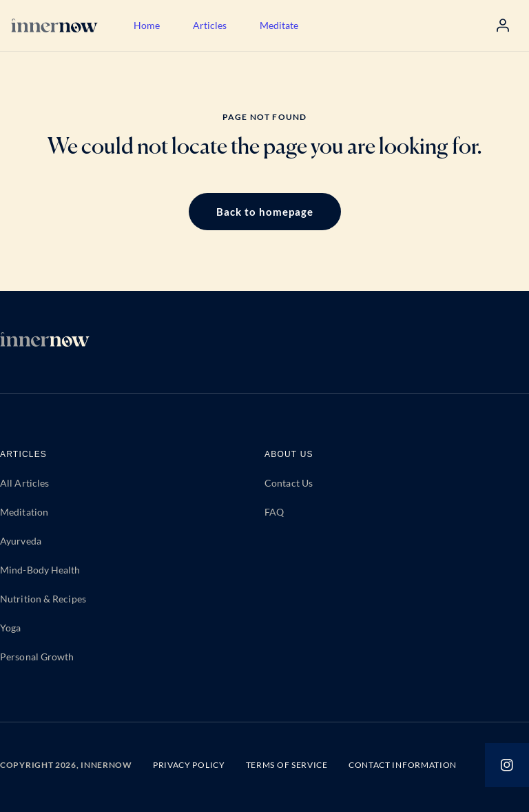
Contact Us (289, 483)
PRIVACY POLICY (189, 765)
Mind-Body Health (40, 570)
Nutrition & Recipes (43, 599)
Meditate (279, 25)
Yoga (10, 628)
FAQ (274, 512)
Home (147, 25)
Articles (210, 25)
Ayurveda (21, 541)
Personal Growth (37, 657)
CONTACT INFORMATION (403, 765)
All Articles (24, 483)
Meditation (24, 512)
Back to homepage (265, 212)
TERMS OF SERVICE (287, 765)
